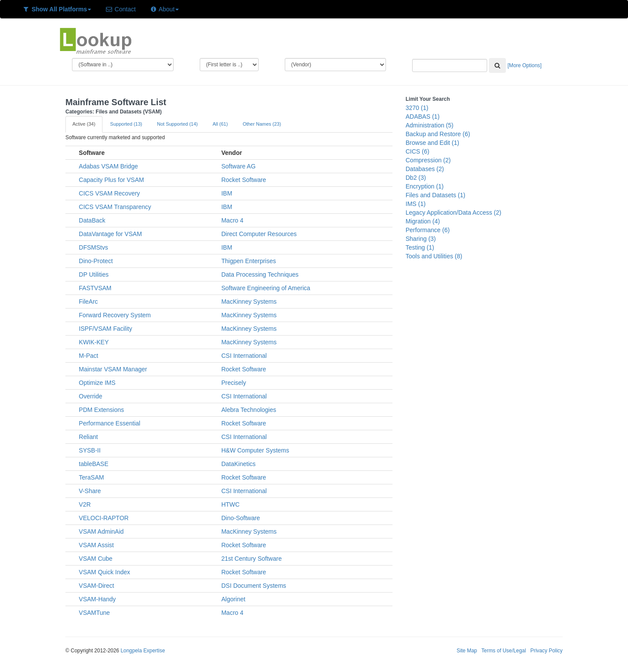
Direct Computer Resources (259, 234)
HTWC (230, 504)
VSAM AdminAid (101, 531)
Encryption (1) (425, 186)
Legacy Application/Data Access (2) (453, 213)
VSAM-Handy (97, 599)
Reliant (89, 437)
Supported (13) (126, 124)
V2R (85, 504)
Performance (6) (428, 230)
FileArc (89, 302)
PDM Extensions (101, 410)
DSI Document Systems (254, 586)
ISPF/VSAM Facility (106, 329)
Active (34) (84, 124)
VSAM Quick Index (105, 572)
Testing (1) (420, 247)
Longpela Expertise (143, 651)
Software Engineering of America (266, 288)
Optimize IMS (97, 383)
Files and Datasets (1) (435, 195)
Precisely (234, 383)
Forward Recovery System (115, 315)
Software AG (238, 166)
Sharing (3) (421, 239)
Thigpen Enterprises (248, 261)
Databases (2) (425, 169)
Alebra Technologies (249, 410)
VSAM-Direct (97, 586)
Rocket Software (244, 180)
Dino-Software (241, 518)
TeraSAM (92, 477)
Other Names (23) (262, 124)
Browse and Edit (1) (432, 143)
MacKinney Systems (249, 302)
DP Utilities (94, 274)
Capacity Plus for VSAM (111, 180)
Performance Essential (110, 423)
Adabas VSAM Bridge (108, 166)
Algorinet (233, 599)
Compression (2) (428, 160)
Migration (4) (423, 221)
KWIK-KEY (94, 342)
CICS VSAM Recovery (109, 193)
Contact (120, 9)
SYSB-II (90, 450)
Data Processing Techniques (260, 274)
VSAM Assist (96, 545)
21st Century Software (251, 559)
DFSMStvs (94, 247)
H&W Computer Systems (255, 450)
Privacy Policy (546, 651)
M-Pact (89, 356)
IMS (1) (416, 204)
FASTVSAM (95, 288)
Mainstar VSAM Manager (113, 369)
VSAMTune (94, 613)
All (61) (220, 124)
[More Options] (525, 65)
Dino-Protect (96, 261)
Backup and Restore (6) (438, 134)
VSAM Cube (96, 559)
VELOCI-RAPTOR (104, 518)
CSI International (244, 356)
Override (91, 396)
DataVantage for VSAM (110, 234)
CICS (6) (417, 151)
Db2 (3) (416, 178)
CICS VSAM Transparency (115, 207)
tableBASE (94, 464)
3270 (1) (417, 108)
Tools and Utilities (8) (434, 256)
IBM (227, 193)
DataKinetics (238, 464)
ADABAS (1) (423, 117)
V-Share (90, 491)
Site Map (467, 651)
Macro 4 (232, 220)
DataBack (92, 220)
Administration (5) (430, 125)
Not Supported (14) (177, 124)
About (164, 9)
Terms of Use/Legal (504, 651)
